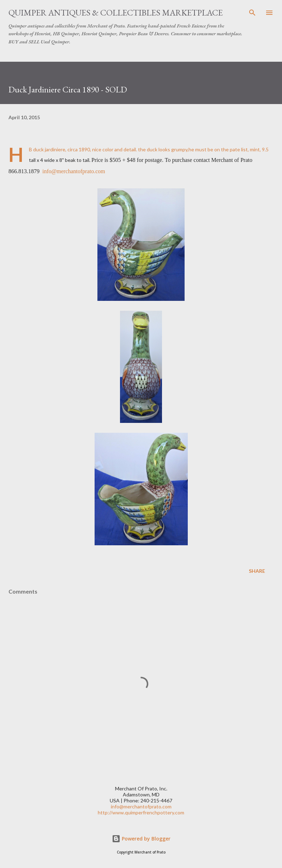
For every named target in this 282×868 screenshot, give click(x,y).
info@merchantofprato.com (74, 171)
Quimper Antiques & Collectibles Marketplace (116, 13)
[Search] (252, 13)
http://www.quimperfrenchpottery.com (141, 812)
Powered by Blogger (141, 839)
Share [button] (257, 571)
